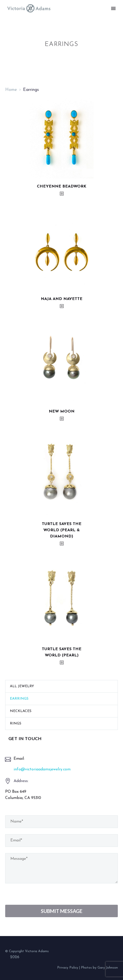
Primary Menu (113, 8)
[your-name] (61, 822)
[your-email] (61, 841)
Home (11, 90)
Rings (16, 724)
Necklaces (21, 711)
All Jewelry (22, 686)
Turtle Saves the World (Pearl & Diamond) (62, 530)
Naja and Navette (62, 299)
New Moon (62, 412)
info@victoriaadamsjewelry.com (42, 769)
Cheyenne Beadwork (62, 187)
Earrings (19, 699)
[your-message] (61, 868)
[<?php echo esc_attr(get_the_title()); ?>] (62, 194)
